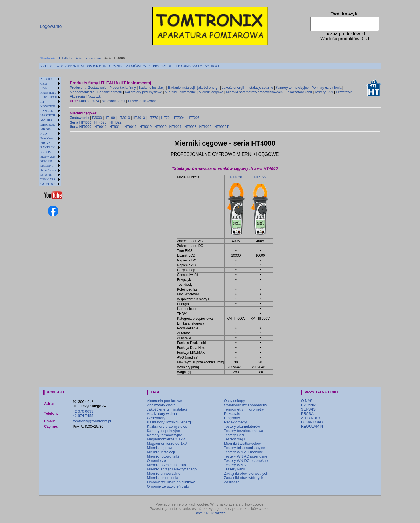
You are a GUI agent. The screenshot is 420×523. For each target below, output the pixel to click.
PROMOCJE (96, 66)
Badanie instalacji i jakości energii (194, 88)
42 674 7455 (83, 416)
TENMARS (48, 179)
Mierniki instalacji (161, 452)
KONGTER (48, 106)
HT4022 (115, 122)
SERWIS (308, 409)
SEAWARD (48, 156)
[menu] (50, 131)
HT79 (165, 118)
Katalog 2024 (89, 101)
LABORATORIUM (69, 66)
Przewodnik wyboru (143, 101)
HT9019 (146, 127)
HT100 (110, 118)
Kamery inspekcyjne (163, 431)
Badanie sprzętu (110, 92)
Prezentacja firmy (123, 88)
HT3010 (124, 118)
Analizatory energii (162, 405)
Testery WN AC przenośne (246, 456)
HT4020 (100, 122)
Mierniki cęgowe (88, 58)
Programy (232, 418)
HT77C (153, 118)
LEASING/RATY (189, 66)
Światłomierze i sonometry (246, 405)
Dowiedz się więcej (210, 513)
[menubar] (130, 66)
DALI (44, 88)
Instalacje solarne (260, 88)
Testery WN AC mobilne (244, 452)
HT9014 (116, 127)
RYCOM (46, 152)
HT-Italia (66, 58)
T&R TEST (48, 184)
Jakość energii (233, 88)
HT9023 (190, 127)
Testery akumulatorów (242, 426)
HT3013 (139, 118)
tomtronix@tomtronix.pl (92, 421)
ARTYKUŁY (311, 418)
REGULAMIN (312, 426)
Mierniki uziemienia (162, 478)
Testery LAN (324, 92)
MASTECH (48, 115)
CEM (44, 83)
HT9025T (221, 127)
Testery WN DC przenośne (246, 461)
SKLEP (46, 66)
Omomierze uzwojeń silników (171, 482)
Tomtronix (48, 58)
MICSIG (46, 129)
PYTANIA (309, 405)
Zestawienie (98, 88)
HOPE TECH (49, 97)
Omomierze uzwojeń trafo (168, 486)
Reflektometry (235, 422)
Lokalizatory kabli (299, 92)
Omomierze (156, 461)
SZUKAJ (212, 66)
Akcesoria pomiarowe (164, 401)
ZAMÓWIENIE (138, 66)
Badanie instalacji (152, 88)
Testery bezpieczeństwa (244, 431)
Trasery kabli (235, 469)
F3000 (97, 118)
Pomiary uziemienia (327, 88)
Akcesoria (77, 96)
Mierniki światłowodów (242, 443)
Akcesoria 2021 (113, 101)
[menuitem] (46, 66)
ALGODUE (48, 79)
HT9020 (160, 127)
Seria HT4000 (81, 122)
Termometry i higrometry (244, 409)
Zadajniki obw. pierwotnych (246, 473)
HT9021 (176, 127)
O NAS (307, 401)
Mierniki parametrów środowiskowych (254, 92)
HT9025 (206, 127)
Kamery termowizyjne (292, 88)
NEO (44, 134)
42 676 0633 (83, 411)
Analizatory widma (162, 414)
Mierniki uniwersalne (180, 92)
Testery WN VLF (238, 465)
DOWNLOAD (312, 422)
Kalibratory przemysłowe (143, 92)
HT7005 (194, 118)
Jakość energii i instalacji (167, 409)
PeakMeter (47, 138)
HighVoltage (48, 92)
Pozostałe (232, 414)
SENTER (46, 161)
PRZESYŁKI (163, 66)
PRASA (307, 414)
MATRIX (46, 120)
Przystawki (344, 92)
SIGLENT (47, 166)
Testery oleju (234, 439)
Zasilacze (232, 482)
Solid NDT (47, 175)
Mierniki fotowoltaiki (163, 456)
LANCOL (47, 111)
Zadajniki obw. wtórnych (244, 478)
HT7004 (178, 118)
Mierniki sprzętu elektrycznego (172, 469)
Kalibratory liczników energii (169, 422)
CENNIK (116, 66)
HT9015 (131, 127)
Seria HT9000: (81, 127)
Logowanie (51, 26)
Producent (78, 88)
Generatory (156, 418)
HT (42, 102)
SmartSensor (48, 170)
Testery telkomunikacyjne (245, 448)
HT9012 (101, 127)
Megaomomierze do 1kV (167, 443)
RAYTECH (48, 147)
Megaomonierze (82, 92)
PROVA (45, 143)
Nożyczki (94, 96)
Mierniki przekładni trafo (166, 465)
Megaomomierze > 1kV (166, 439)
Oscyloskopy (235, 401)
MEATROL (48, 124)
